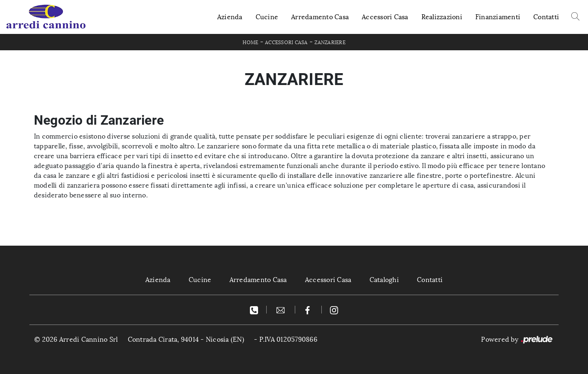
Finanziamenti (498, 17)
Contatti (546, 17)
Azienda (230, 17)
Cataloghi (384, 280)
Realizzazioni (442, 17)
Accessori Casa (385, 17)
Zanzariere (330, 43)
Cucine (267, 17)
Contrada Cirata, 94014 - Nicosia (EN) (186, 339)
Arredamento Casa (320, 17)
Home (250, 43)
